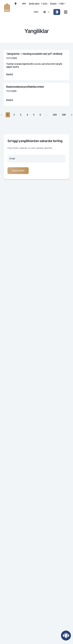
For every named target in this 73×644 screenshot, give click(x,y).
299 (64, 115)
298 (55, 115)
